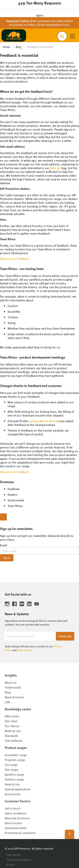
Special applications (18, 789)
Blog (18, 47)
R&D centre (12, 716)
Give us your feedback (14, 259)
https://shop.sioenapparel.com (49, 25)
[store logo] (14, 35)
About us (11, 682)
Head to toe (12, 784)
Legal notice (24, 650)
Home (6, 47)
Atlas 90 (55, 168)
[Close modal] (3, 517)
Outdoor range (14, 779)
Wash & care (13, 731)
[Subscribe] (65, 636)
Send (7, 558)
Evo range (11, 765)
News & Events (14, 697)
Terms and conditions (19, 860)
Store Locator (13, 823)
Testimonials (13, 687)
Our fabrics (12, 726)
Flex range (11, 770)
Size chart (11, 721)
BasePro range (14, 774)
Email (3, 545)
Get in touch (13, 808)
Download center (16, 828)
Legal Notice (14, 855)
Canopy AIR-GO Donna (43, 421)
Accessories (12, 794)
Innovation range (16, 755)
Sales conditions (15, 813)
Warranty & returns (17, 818)
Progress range (15, 760)
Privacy (11, 864)
